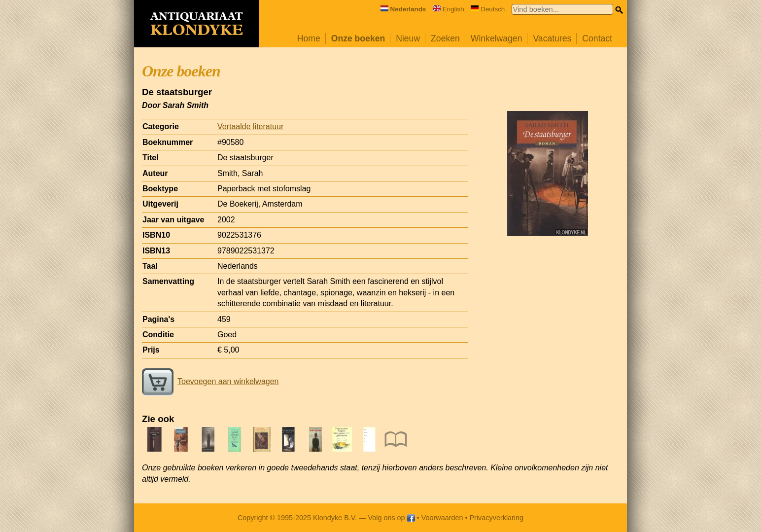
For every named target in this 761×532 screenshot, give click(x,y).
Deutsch (488, 9)
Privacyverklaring (497, 518)
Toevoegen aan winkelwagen (210, 381)
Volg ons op (391, 518)
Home (309, 38)
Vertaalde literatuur (250, 126)
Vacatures (552, 38)
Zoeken (445, 38)
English (449, 9)
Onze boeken (358, 38)
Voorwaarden (442, 518)
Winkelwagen (497, 38)
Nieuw (408, 38)
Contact (597, 38)
